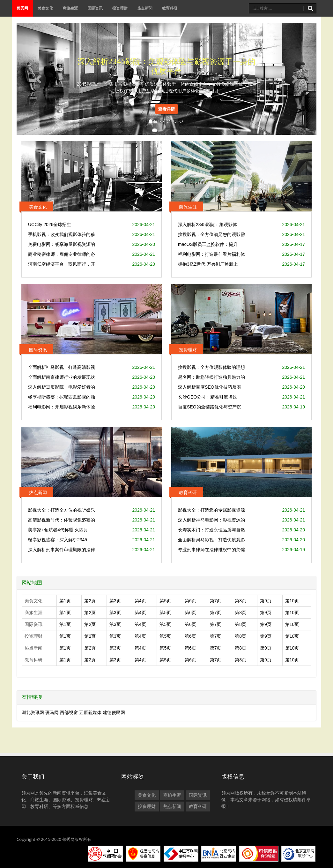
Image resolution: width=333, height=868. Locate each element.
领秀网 (22, 8)
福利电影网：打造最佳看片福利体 (211, 254)
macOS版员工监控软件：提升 (208, 244)
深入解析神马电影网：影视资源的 (211, 520)
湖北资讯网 (33, 712)
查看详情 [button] (166, 109)
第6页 (190, 601)
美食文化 (45, 8)
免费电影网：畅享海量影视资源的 (62, 244)
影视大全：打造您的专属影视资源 (211, 510)
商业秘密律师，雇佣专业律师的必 (62, 254)
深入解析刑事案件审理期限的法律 (62, 550)
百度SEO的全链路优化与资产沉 (210, 407)
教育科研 (170, 8)
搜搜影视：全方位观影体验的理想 (211, 367)
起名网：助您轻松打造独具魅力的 (211, 377)
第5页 (165, 601)
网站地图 (32, 583)
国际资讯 (95, 8)
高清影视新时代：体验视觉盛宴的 (62, 520)
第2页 (90, 601)
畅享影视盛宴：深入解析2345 (58, 540)
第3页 (115, 601)
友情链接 (32, 697)
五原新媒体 (90, 712)
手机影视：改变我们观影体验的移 (62, 234)
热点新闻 (145, 8)
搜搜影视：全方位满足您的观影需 (211, 234)
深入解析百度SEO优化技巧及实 (210, 387)
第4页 (140, 601)
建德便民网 (114, 712)
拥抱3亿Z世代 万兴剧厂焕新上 (208, 264)
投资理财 (120, 8)
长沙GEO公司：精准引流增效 (207, 397)
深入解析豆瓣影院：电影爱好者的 (62, 387)
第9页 (266, 601)
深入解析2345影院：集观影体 (207, 225)
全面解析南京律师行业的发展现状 (62, 377)
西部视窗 (69, 712)
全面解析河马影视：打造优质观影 (211, 540)
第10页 (292, 601)
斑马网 (52, 712)
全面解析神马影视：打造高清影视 (62, 367)
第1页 (65, 601)
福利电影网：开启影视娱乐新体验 (62, 407)
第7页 (216, 601)
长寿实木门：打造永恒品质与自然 (211, 530)
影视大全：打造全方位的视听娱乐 (62, 510)
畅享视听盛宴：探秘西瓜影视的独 (62, 397)
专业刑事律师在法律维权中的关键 (211, 550)
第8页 (241, 601)
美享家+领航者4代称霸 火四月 (58, 530)
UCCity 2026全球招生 (50, 225)
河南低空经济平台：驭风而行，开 (62, 264)
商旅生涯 (70, 8)
